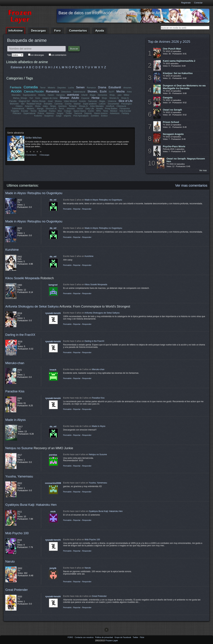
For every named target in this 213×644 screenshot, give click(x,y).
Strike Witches (33, 138)
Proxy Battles (111, 109)
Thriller (69, 113)
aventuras (73, 95)
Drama (102, 87)
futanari (77, 104)
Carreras (58, 104)
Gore (38, 98)
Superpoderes (29, 95)
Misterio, (31, 109)
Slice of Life (126, 101)
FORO (71, 637)
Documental (113, 104)
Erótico (104, 116)
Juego (59, 116)
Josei (50, 101)
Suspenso (49, 116)
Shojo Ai (125, 98)
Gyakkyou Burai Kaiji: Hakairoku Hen (31, 505)
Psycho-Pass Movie (174, 146)
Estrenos (17, 67)
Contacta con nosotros (84, 637)
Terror (43, 88)
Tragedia (15, 111)
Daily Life (90, 109)
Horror (80, 109)
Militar (127, 95)
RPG (99, 111)
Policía (41, 113)
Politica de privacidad (104, 637)
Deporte (88, 113)
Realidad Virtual (34, 104)
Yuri (31, 98)
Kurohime (12, 250)
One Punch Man (172, 49)
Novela (99, 109)
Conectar (198, 3)
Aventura (62, 106)
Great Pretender (17, 590)
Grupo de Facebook (123, 637)
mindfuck (110, 106)
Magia (93, 95)
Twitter (136, 637)
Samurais (93, 101)
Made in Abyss (16, 420)
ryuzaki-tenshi (53, 313)
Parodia (13, 101)
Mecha (120, 91)
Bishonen (14, 104)
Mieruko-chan (15, 363)
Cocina (68, 104)
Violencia (112, 101)
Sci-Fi (112, 92)
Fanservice (125, 109)
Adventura (114, 113)
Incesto (82, 101)
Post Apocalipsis (81, 116)
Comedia (31, 87)
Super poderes (90, 104)
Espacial (85, 98)
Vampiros (61, 95)
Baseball (43, 111)
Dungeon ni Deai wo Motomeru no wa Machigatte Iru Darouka (184, 87)
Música (58, 101)
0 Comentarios (31, 155)
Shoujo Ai (83, 106)
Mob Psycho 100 (17, 533)
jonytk (53, 568)
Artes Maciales (97, 106)
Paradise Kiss (15, 391)
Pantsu (52, 111)
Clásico (19, 106)
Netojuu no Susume (19, 448)
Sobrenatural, (18, 109)
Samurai (78, 113)
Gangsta (168, 98)
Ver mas (203, 170)
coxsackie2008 (53, 483)
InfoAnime (16, 31)
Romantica (52, 91)
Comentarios (78, 31)
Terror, (62, 109)
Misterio (52, 88)
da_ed (53, 200)
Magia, (102, 101)
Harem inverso (101, 113)
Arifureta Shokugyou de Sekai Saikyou (32, 306)
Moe (60, 111)
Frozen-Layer (112, 641)
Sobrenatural (79, 92)
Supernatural (29, 113)
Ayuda (100, 31)
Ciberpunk (121, 106)
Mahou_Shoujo (20, 98)
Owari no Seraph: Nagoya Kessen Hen (186, 160)
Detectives (66, 92)
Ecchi (103, 91)
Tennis (33, 111)
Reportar (77, 209)
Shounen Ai (51, 109)
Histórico (50, 113)
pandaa (53, 455)
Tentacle (73, 106)
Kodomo (38, 116)
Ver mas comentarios (191, 185)
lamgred (53, 285)
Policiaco (17, 113)
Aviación (29, 106)
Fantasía (16, 87)
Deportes (61, 88)
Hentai (95, 98)
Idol (23, 104)
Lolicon (102, 104)
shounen (71, 109)
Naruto (10, 561)
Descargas (38, 31)
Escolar (25, 111)
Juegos (60, 113)
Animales (48, 104)
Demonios (102, 95)
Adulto (75, 98)
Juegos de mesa (50, 98)
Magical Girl (24, 101)
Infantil (84, 95)
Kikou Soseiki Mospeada (22, 278)
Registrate (186, 3)
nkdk (53, 512)
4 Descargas (45, 155)
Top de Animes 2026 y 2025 (169, 42)
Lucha (71, 88)
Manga (40, 109)
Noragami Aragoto (173, 134)
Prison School (171, 122)
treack (53, 370)
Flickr (142, 637)
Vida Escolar (125, 111)
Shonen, (93, 91)
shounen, (128, 88)
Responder (87, 209)
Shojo (104, 98)
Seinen (80, 87)
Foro (57, 31)
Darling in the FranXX (20, 335)
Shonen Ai (114, 98)
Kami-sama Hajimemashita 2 (179, 61)
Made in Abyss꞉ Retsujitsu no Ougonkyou (34, 193)
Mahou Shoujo (39, 101)
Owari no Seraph (172, 110)
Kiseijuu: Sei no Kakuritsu (178, 73)
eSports (67, 116)
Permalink (67, 209)
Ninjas (53, 106)
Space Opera (80, 111)
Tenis (105, 111)
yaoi (120, 95)
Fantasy (125, 113)
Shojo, (112, 95)
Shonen (64, 98)
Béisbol (114, 111)
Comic (91, 111)
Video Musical (70, 101)
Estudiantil (115, 87)
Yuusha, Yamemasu (19, 476)
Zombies (95, 116)
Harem (51, 95)
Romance (91, 88)
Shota (38, 106)
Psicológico (127, 104)
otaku (45, 106)
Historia (42, 95)
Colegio (68, 111)
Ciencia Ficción (34, 91)
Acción (16, 91)
